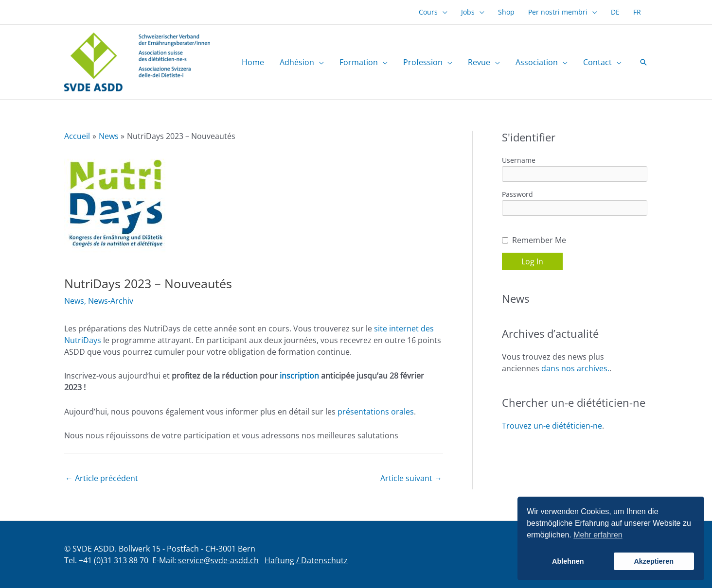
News (74, 301)
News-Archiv (111, 301)
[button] (443, 12)
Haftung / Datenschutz (306, 560)
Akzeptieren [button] (654, 561)
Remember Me (539, 240)
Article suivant (411, 478)
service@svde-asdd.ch (218, 560)
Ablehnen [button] (568, 561)
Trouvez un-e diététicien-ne (552, 426)
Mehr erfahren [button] (598, 535)
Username (519, 160)
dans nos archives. (575, 368)
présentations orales (376, 412)
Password (517, 194)
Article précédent (102, 478)
